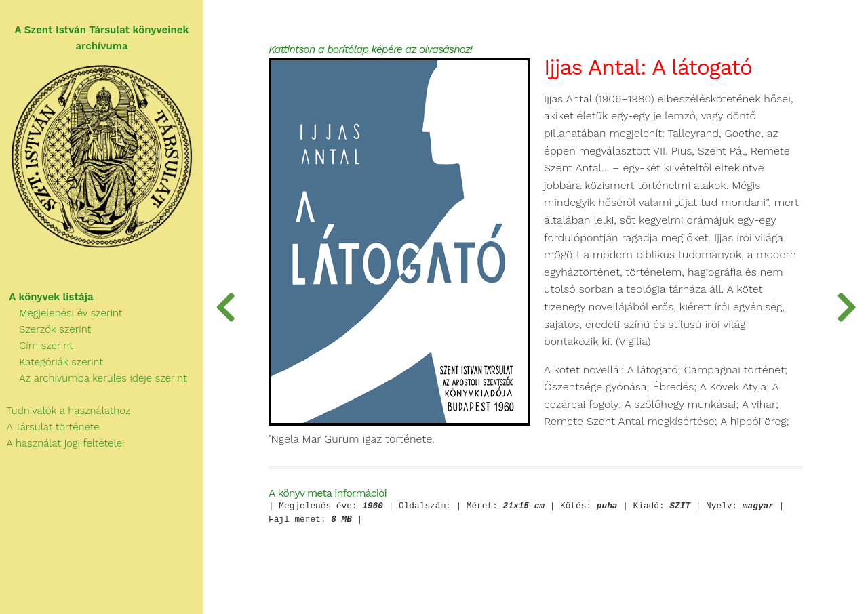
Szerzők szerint (45, 329)
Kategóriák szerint (52, 362)
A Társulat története (50, 427)
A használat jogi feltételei (62, 443)
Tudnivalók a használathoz (65, 411)
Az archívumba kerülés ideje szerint (94, 378)
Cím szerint (37, 346)
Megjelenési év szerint (61, 313)
